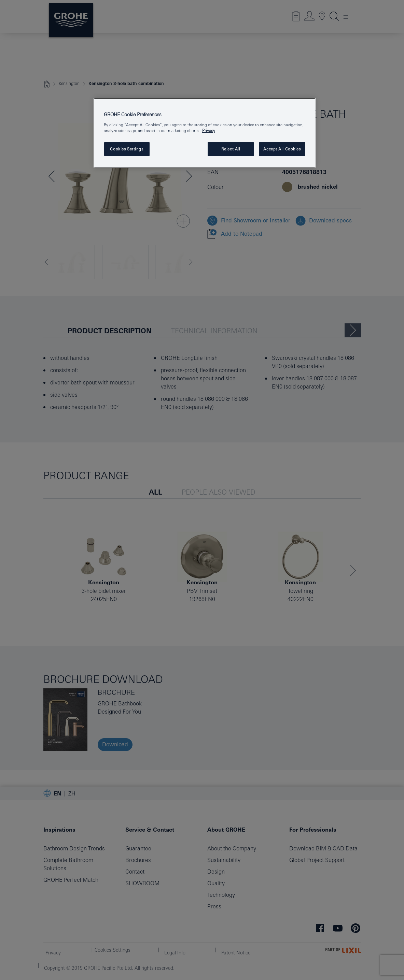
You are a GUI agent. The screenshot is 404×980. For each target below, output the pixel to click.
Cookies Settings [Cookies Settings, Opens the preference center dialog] (127, 149)
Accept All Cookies (282, 149)
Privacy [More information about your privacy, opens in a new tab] (209, 130)
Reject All (231, 149)
